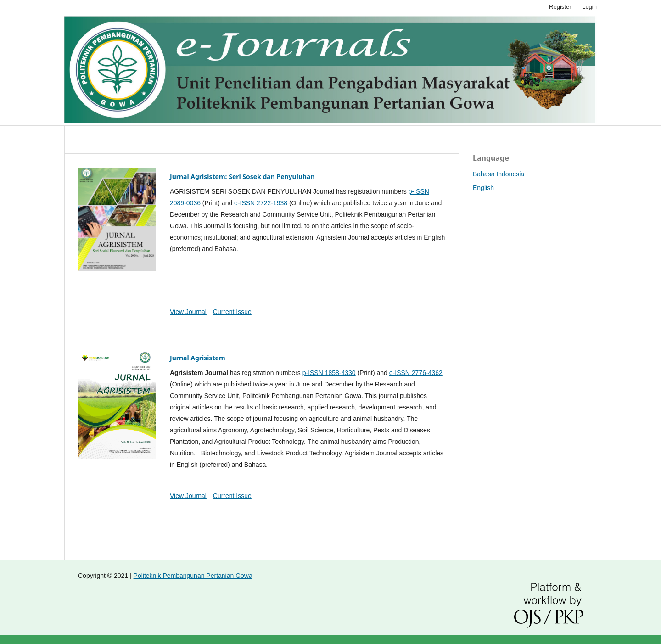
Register (560, 7)
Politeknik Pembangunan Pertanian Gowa (193, 576)
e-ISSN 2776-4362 (416, 373)
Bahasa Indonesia (499, 174)
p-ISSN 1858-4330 (329, 373)
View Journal (188, 312)
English (483, 188)
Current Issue (232, 312)
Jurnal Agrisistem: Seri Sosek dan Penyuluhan (242, 176)
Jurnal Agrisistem (198, 358)
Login (589, 7)
